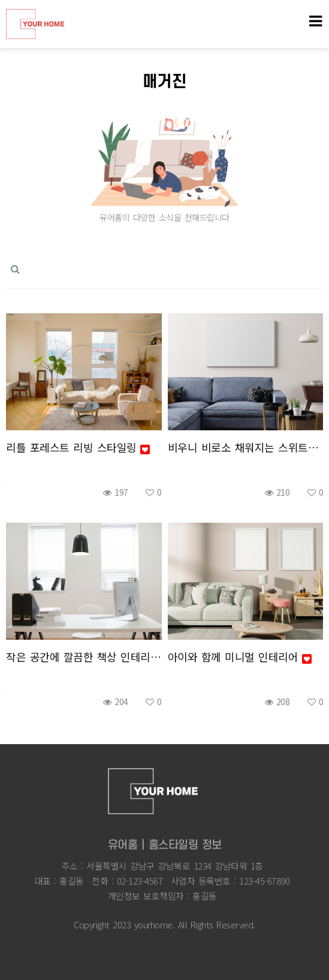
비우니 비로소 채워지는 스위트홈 (246, 447)
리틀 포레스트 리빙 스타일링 (78, 447)
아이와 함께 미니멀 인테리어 (240, 657)
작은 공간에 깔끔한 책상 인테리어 (84, 657)
